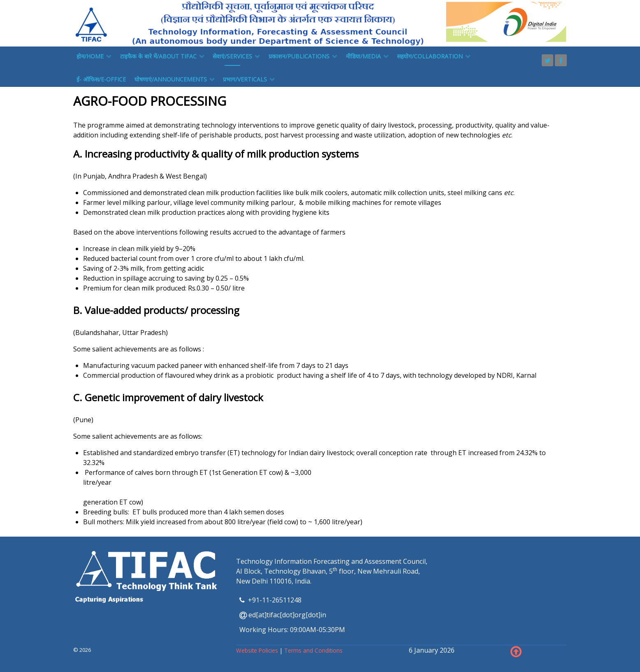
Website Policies (258, 650)
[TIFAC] (320, 23)
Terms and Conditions (313, 650)
